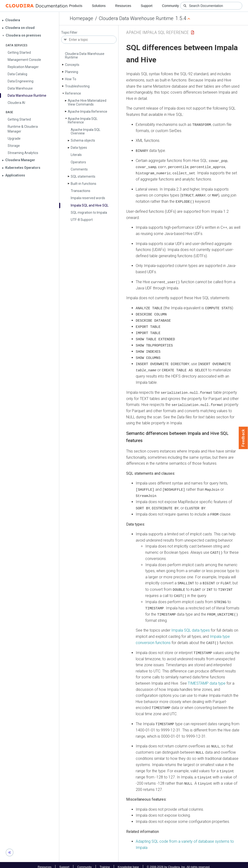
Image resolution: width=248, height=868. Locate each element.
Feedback (243, 438)
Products (76, 6)
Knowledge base (128, 863)
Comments (79, 169)
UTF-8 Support (82, 220)
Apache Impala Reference (88, 112)
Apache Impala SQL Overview (86, 131)
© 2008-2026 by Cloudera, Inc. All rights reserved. (179, 863)
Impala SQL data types (191, 627)
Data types (79, 148)
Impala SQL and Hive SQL (90, 205)
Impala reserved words (88, 198)
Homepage (81, 18)
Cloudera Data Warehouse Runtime (136, 18)
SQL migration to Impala (89, 213)
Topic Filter (69, 33)
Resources (123, 6)
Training (105, 863)
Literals (76, 155)
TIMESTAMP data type (207, 680)
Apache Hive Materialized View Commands (87, 102)
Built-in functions (84, 184)
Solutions (99, 6)
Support (147, 6)
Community (170, 6)
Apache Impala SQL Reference (83, 120)
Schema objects (83, 140)
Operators (78, 162)
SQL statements (83, 176)
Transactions (81, 191)
